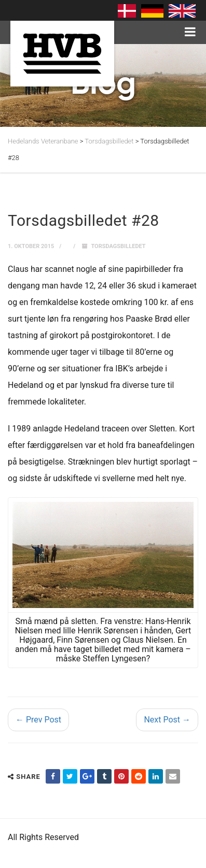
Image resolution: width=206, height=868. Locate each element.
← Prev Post (38, 720)
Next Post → (167, 720)
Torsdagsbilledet (118, 246)
